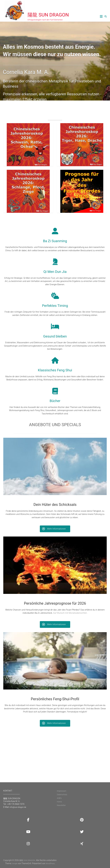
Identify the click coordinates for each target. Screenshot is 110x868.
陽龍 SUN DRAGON (48, 15)
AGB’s (59, 798)
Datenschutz (62, 795)
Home (59, 802)
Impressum (62, 791)
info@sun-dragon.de (18, 807)
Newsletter (61, 805)
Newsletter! (95, 764)
